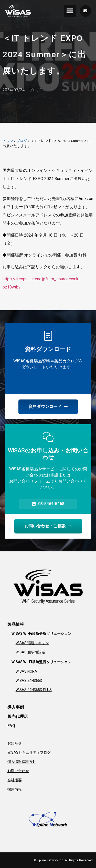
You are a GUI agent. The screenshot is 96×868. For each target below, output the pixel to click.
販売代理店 (18, 716)
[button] (70, 11)
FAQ (11, 726)
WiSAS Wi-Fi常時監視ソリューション (41, 662)
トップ (8, 141)
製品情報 (16, 624)
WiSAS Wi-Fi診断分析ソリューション (41, 633)
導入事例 (16, 707)
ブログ (35, 90)
